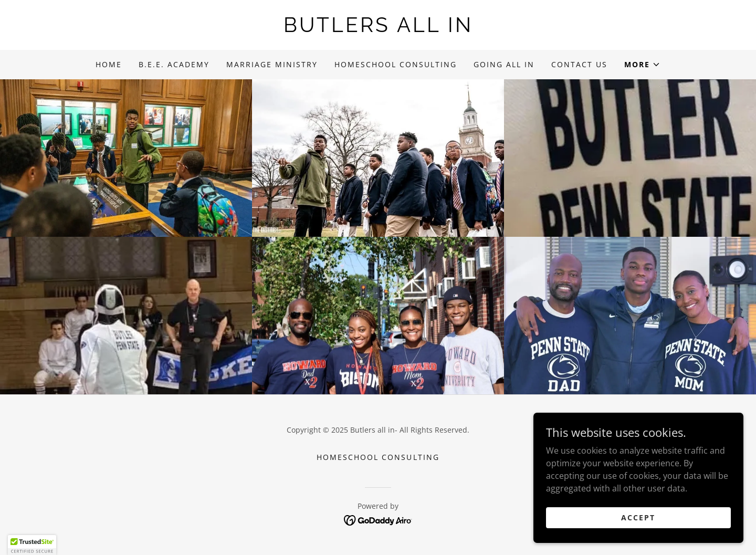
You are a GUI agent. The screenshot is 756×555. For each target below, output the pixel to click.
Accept (638, 517)
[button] (642, 65)
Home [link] (109, 64)
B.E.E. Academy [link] (174, 64)
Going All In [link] (504, 64)
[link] (378, 29)
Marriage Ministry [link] (272, 64)
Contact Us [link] (579, 64)
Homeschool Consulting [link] (396, 64)
